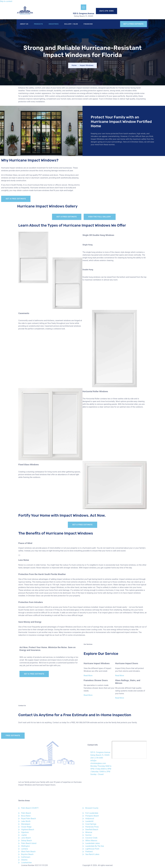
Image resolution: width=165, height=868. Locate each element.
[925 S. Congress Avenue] (84, 7)
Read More (88, 676)
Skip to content (6, 1)
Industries (54, 24)
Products (38, 24)
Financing (88, 24)
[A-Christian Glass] (129, 750)
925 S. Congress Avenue (84, 13)
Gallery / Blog (71, 24)
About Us (24, 24)
